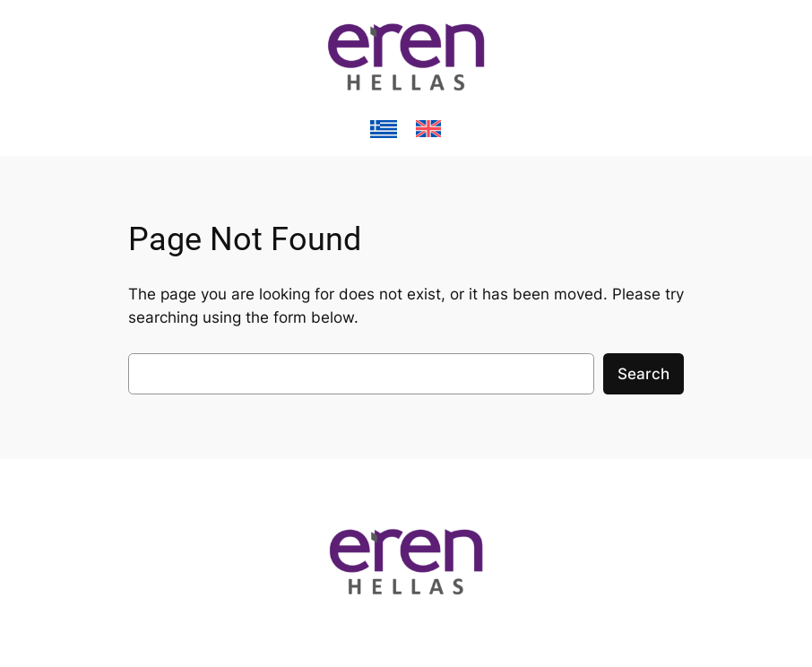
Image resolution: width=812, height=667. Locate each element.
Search (644, 374)
